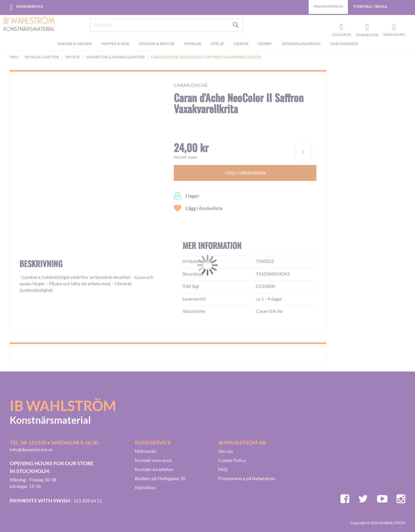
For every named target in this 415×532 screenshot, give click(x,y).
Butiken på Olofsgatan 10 (160, 478)
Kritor (73, 57)
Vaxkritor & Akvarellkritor (115, 57)
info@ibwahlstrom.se (31, 449)
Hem (14, 57)
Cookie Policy (232, 460)
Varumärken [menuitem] (344, 45)
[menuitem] (75, 46)
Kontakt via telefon (154, 469)
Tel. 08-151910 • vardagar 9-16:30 (54, 442)
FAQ (223, 469)
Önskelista (366, 28)
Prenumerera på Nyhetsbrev (247, 478)
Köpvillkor (146, 487)
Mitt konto (146, 451)
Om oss (226, 451)
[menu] (207, 46)
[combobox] (167, 27)
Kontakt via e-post (153, 460)
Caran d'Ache (191, 85)
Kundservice (30, 6)
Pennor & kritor (42, 57)
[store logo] (29, 24)
